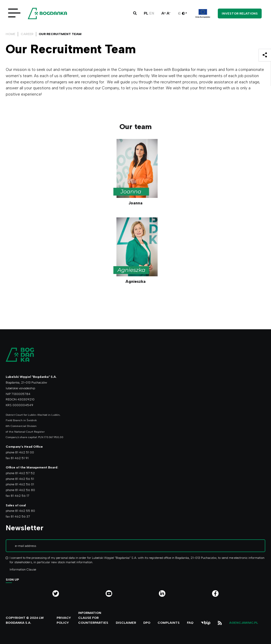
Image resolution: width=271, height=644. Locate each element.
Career (27, 34)
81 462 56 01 (25, 484)
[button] (135, 13)
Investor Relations (240, 13)
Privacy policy (64, 620)
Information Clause (23, 569)
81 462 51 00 (25, 452)
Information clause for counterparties (93, 618)
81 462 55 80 (25, 511)
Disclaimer (126, 623)
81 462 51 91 (20, 458)
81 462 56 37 (20, 516)
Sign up (12, 579)
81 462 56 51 (25, 479)
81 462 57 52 (25, 473)
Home (11, 34)
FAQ (190, 623)
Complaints (169, 623)
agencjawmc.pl (244, 623)
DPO (147, 623)
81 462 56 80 (25, 490)
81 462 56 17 (20, 496)
